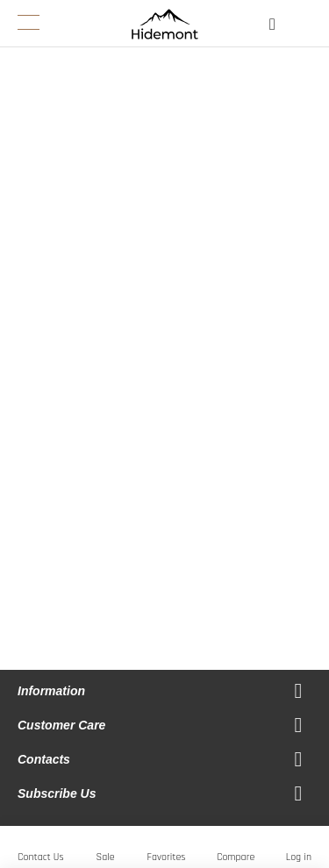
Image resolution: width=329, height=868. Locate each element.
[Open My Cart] (305, 28)
